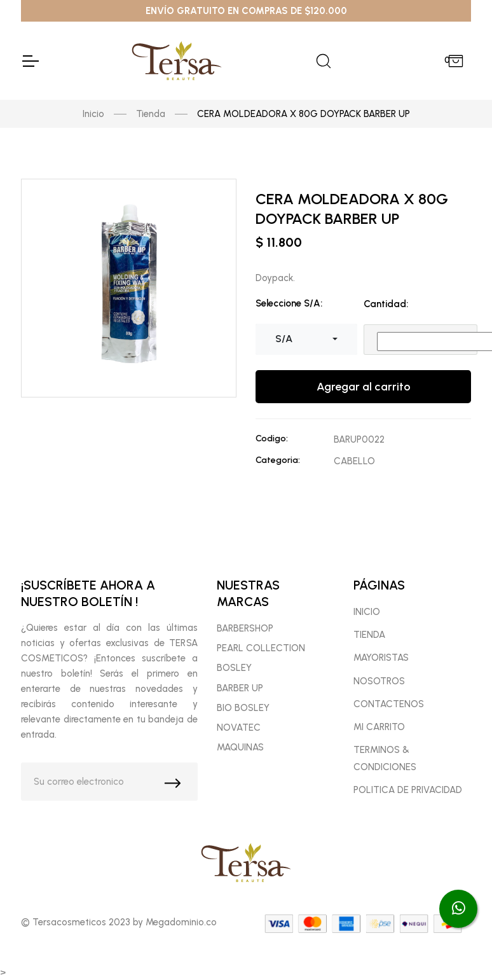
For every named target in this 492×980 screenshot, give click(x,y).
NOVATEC (239, 728)
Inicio (93, 114)
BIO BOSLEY (243, 708)
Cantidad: (386, 304)
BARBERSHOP (245, 628)
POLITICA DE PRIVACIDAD (408, 790)
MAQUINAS (240, 747)
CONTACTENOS (389, 704)
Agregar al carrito (364, 387)
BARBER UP (240, 688)
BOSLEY (234, 668)
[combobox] (306, 339)
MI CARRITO (379, 727)
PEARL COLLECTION (261, 648)
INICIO (367, 612)
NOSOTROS (379, 681)
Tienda (151, 114)
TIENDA (369, 635)
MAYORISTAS (381, 658)
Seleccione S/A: (289, 303)
